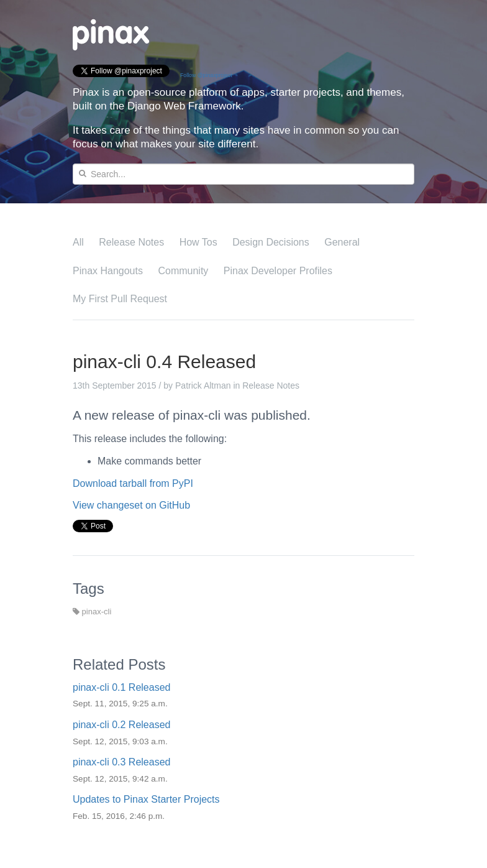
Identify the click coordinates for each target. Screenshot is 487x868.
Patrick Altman (203, 386)
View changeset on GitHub (131, 505)
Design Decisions (271, 242)
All (78, 242)
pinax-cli (92, 612)
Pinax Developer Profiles (278, 271)
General (342, 242)
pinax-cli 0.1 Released (121, 687)
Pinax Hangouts (108, 271)
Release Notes (131, 242)
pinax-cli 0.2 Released (121, 725)
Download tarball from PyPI (133, 483)
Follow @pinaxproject (206, 75)
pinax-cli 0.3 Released (121, 762)
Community (183, 271)
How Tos (198, 242)
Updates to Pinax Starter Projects (146, 799)
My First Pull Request (120, 299)
